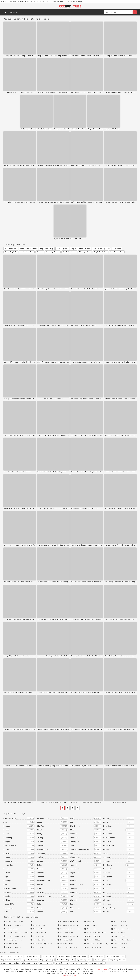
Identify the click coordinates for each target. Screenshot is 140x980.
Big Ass (40, 252)
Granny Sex (14, 12)
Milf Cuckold (119, 921)
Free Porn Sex (39, 932)
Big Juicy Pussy (69, 252)
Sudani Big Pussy (97, 957)
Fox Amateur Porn (121, 929)
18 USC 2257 (103, 969)
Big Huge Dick (85, 252)
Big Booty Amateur (118, 960)
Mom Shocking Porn (41, 944)
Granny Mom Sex (70, 2)
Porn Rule (91, 925)
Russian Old (38, 940)
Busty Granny (119, 925)
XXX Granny (118, 932)
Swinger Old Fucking (96, 944)
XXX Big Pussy (48, 957)
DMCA (76, 976)
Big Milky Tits (62, 963)
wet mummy (21, 2)
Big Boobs (117, 249)
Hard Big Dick (62, 249)
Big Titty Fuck (11, 249)
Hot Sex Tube (65, 932)
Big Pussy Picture (29, 963)
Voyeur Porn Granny (122, 940)
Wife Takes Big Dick (65, 960)
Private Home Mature (58, 2)
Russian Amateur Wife (43, 2)
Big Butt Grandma (97, 963)
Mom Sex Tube (119, 936)
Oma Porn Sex (119, 944)
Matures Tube (65, 940)
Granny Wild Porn (68, 925)
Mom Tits (90, 929)
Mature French (12, 947)
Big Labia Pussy (47, 249)
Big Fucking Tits (32, 957)
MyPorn (89, 921)
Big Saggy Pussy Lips (116, 957)
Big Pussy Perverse (79, 963)
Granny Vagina (93, 947)
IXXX (34, 921)
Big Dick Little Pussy (80, 249)
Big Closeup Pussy (84, 960)
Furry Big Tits (46, 963)
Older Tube (80, 2)
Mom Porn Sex (38, 925)
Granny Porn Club (68, 921)
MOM (70, 6)
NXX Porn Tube (120, 947)
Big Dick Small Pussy (10, 960)
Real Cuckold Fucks (69, 929)
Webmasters (67, 976)
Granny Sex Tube (13, 921)
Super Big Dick (101, 960)
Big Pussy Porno (80, 957)
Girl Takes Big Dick (101, 249)
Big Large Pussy (47, 960)
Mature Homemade (13, 925)
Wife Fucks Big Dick (29, 249)
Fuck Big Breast (53, 252)
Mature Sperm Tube (95, 932)
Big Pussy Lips (64, 957)
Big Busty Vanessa (29, 960)
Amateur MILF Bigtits (10, 963)
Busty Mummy (38, 936)
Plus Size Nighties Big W (12, 957)
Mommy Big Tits (11, 252)
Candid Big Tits (27, 252)
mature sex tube (30, 2)
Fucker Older (65, 944)
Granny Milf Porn (68, 936)
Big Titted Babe (117, 252)
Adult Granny (11, 929)
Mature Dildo (92, 940)
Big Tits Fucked (100, 252)
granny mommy (12, 2)
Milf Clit (37, 947)
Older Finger (92, 936)
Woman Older (38, 929)
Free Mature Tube (68, 947)
